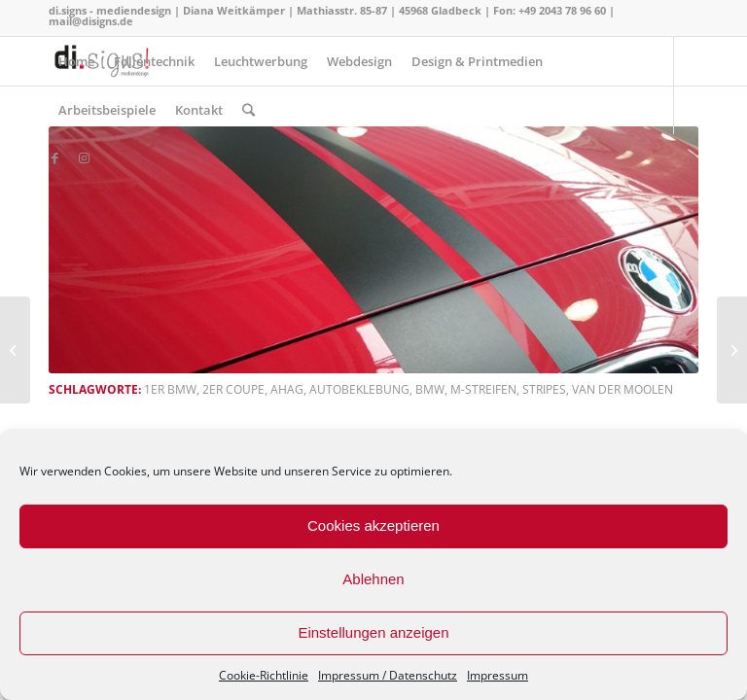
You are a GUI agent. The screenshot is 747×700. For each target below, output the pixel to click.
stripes (544, 389)
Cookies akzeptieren (373, 525)
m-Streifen (483, 389)
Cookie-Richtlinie (264, 675)
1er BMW (170, 389)
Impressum (498, 675)
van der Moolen (622, 389)
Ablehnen (373, 579)
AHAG (287, 389)
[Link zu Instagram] (84, 157)
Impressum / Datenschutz (388, 675)
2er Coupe (233, 389)
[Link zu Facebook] (54, 157)
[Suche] (249, 110)
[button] (373, 250)
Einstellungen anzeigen (373, 632)
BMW (430, 389)
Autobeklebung (359, 389)
